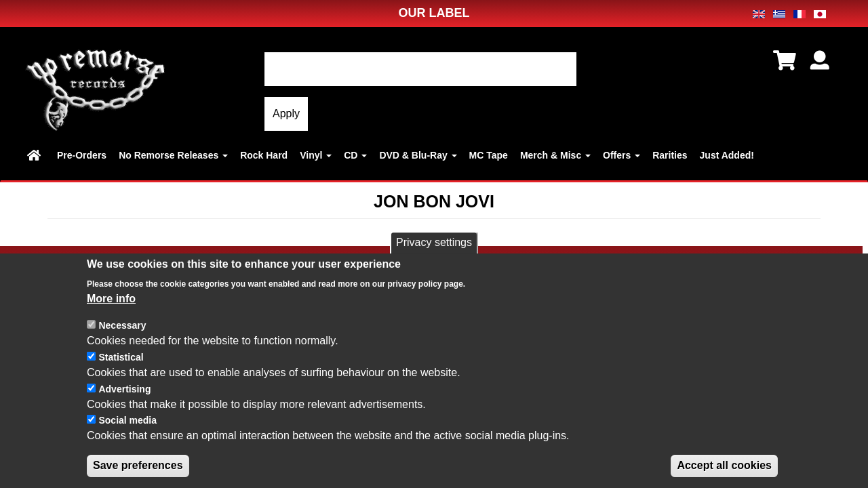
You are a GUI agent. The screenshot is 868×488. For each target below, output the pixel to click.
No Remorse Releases (173, 155)
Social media (127, 423)
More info (111, 301)
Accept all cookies (724, 468)
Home (36, 155)
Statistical (121, 360)
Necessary (122, 328)
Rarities (670, 155)
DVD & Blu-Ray (418, 155)
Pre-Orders (82, 155)
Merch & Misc (555, 155)
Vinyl (316, 155)
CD (355, 155)
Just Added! (727, 155)
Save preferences (138, 468)
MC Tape (489, 155)
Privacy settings (434, 245)
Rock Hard (264, 155)
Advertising (124, 391)
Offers (622, 155)
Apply (286, 114)
